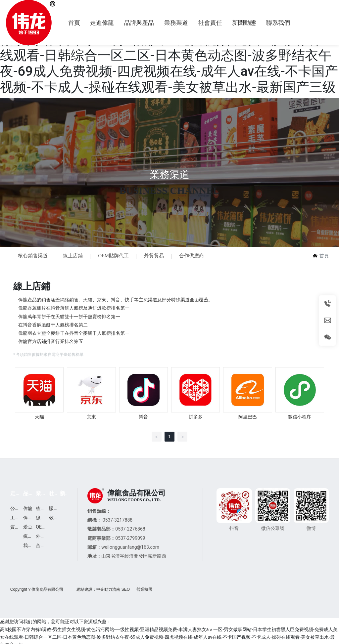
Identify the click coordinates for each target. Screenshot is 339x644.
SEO (126, 591)
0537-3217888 (118, 521)
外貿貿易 (159, 256)
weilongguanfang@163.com (130, 548)
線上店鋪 (75, 256)
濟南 (116, 591)
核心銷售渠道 (33, 256)
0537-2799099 (130, 539)
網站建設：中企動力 (94, 591)
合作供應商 (197, 256)
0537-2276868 (130, 530)
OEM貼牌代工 (117, 256)
